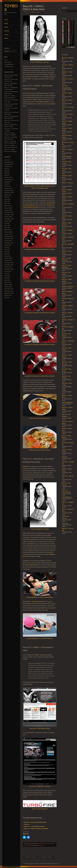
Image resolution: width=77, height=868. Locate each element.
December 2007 (9, 236)
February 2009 (8, 208)
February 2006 (8, 284)
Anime (6, 27)
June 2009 (7, 199)
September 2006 (9, 269)
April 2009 (7, 204)
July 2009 (7, 197)
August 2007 (8, 245)
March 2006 (8, 282)
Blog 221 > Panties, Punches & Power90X (36, 829)
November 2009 (9, 191)
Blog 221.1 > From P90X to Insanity (34, 826)
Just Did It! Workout (38, 602)
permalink (41, 845)
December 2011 (9, 164)
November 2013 (9, 162)
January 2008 (8, 234)
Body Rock (40, 844)
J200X (52, 844)
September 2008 (9, 219)
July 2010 (7, 184)
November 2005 (9, 291)
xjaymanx (37, 12)
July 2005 (7, 298)
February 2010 (8, 188)
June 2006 (7, 276)
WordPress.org (8, 66)
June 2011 (7, 171)
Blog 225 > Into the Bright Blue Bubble (35, 822)
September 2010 (9, 180)
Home (6, 20)
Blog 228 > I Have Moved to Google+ (31, 857)
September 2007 (9, 243)
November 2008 (9, 215)
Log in (6, 60)
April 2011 (7, 175)
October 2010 (8, 177)
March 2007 (8, 256)
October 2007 (8, 241)
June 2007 (7, 249)
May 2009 (7, 201)
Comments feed (9, 64)
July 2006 (7, 274)
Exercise (7, 31)
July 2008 (7, 223)
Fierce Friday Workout (32, 565)
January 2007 (8, 260)
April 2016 (7, 160)
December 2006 (9, 263)
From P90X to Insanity (42, 102)
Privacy (6, 35)
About (6, 23)
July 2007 (7, 247)
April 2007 (7, 254)
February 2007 (8, 258)
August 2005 (8, 295)
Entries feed (8, 62)
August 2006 (8, 271)
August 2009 (8, 195)
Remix (6, 38)
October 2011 (8, 166)
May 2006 (7, 278)
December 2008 (9, 212)
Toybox (11, 8)
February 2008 (8, 232)
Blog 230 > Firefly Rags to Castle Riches (48, 857)
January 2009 (8, 210)
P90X (25, 845)
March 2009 (8, 206)
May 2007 (7, 252)
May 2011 (7, 173)
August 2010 (8, 182)
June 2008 (7, 225)
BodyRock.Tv (27, 466)
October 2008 (8, 217)
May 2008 (7, 228)
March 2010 (8, 186)
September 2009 (9, 193)
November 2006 (9, 265)
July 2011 (7, 169)
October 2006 (8, 267)
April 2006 (7, 280)
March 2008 (8, 230)
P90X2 (37, 655)
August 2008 (8, 221)
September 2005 (9, 293)
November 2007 (9, 239)
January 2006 (8, 287)
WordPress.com (55, 863)
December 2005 (9, 289)
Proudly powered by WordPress (32, 863)
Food (49, 844)
